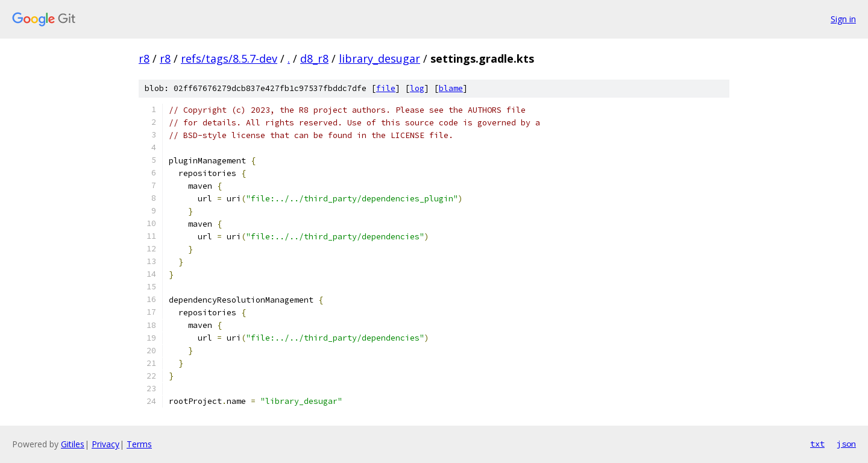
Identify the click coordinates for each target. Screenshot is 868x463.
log (417, 88)
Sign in (843, 19)
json (846, 444)
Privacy (105, 444)
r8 (144, 58)
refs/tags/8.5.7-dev (229, 58)
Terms (139, 444)
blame (451, 88)
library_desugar (379, 58)
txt (817, 444)
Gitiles (73, 444)
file (386, 88)
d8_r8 (314, 58)
